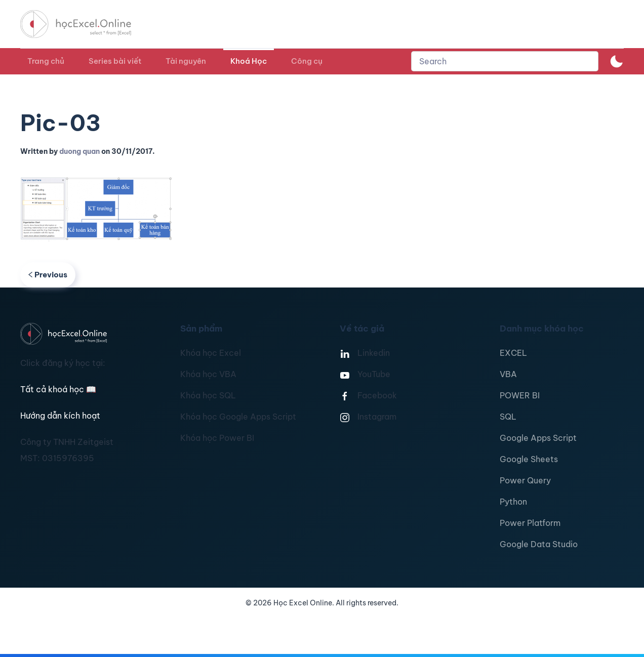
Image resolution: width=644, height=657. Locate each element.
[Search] (505, 61)
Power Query (525, 480)
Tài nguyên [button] (186, 61)
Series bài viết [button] (115, 61)
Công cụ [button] (307, 61)
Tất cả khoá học (58, 389)
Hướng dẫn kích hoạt (60, 416)
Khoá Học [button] (249, 61)
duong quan (79, 151)
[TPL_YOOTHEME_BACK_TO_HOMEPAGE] (85, 24)
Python (513, 502)
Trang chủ (46, 61)
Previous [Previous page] (48, 275)
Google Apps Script (538, 438)
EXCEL (513, 353)
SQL (508, 417)
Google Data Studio (539, 544)
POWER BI (520, 395)
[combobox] (505, 61)
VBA (508, 374)
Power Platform (530, 523)
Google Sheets (529, 459)
